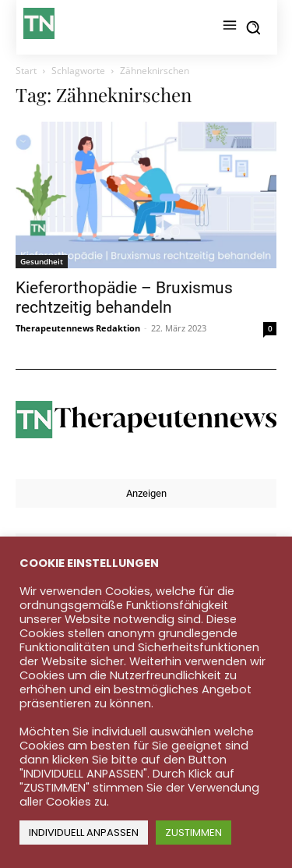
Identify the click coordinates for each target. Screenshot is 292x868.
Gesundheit (42, 261)
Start (26, 71)
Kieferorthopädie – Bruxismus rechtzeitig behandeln (124, 298)
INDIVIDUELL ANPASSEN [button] (84, 833)
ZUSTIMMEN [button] (193, 833)
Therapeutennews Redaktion (78, 328)
